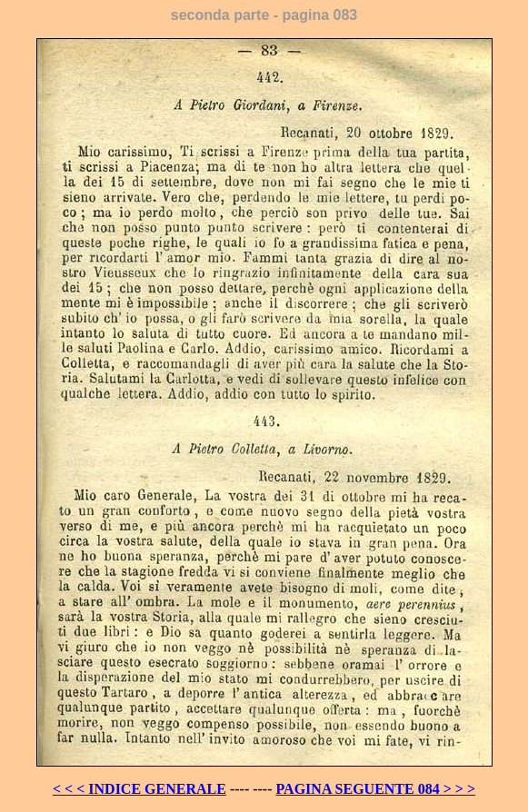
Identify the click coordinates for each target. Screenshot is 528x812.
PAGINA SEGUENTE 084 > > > (376, 789)
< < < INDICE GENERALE (139, 789)
